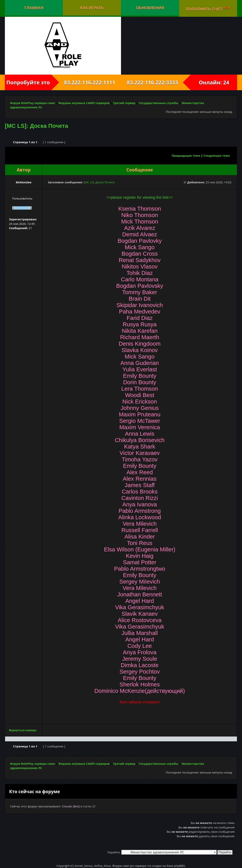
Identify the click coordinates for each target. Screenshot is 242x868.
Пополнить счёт (208, 8)
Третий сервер (124, 103)
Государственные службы (158, 103)
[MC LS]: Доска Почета (36, 126)
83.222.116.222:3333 (156, 82)
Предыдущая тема (186, 155)
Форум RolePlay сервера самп (32, 103)
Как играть (92, 8)
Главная (34, 8)
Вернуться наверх (23, 730)
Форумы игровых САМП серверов (84, 103)
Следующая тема (217, 155)
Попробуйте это (28, 82)
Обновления (150, 8)
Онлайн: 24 (214, 82)
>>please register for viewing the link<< (140, 197)
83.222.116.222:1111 (86, 82)
